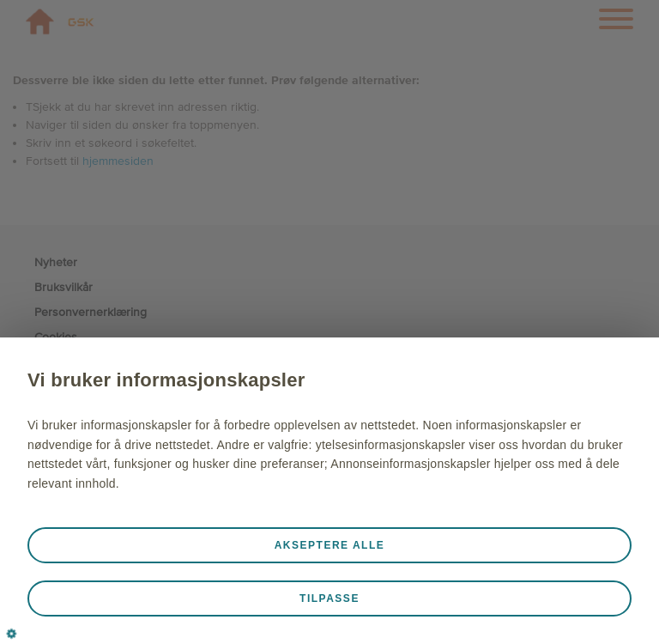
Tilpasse (329, 598)
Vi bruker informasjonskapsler (166, 380)
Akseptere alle (330, 545)
